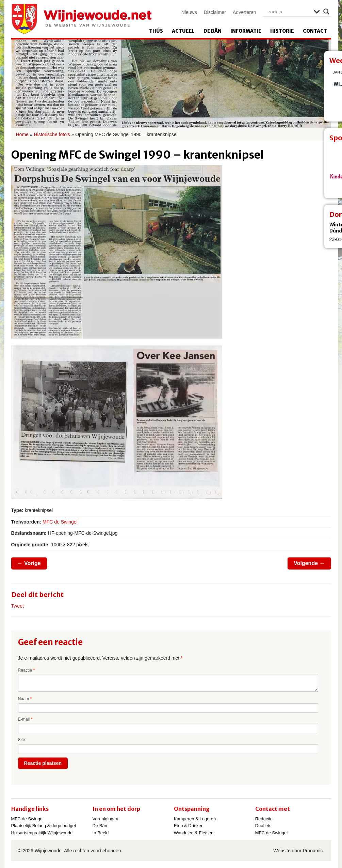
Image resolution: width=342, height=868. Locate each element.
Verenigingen (105, 819)
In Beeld (101, 833)
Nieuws (189, 12)
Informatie (246, 31)
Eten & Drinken (189, 826)
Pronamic (313, 851)
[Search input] (289, 12)
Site (22, 740)
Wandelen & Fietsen (194, 833)
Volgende (309, 563)
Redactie (264, 819)
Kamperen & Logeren (195, 819)
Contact (315, 31)
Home (22, 134)
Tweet (18, 606)
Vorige (29, 563)
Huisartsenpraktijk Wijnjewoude (42, 833)
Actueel (183, 31)
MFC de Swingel (60, 522)
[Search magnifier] (326, 12)
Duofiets (263, 826)
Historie (282, 31)
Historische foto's (52, 134)
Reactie (27, 670)
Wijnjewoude (81, 19)
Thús (156, 31)
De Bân (213, 31)
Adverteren (244, 12)
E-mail (25, 719)
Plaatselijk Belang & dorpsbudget (44, 826)
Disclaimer (215, 12)
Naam (25, 699)
